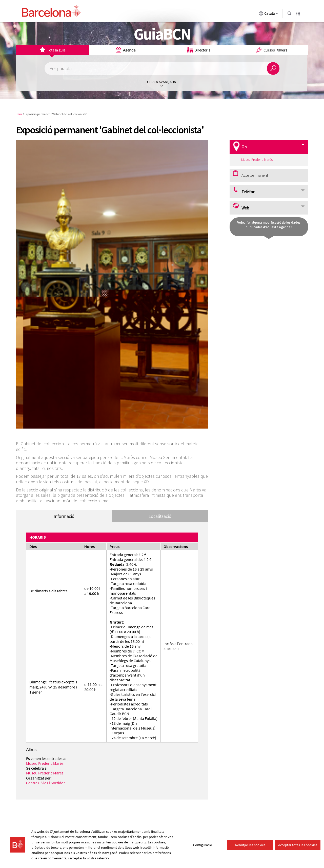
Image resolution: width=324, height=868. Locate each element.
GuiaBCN (162, 34)
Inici (19, 114)
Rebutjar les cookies (250, 845)
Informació (64, 516)
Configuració (203, 845)
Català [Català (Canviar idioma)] (269, 14)
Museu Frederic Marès (45, 763)
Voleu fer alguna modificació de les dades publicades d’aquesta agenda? (269, 225)
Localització (160, 516)
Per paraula (61, 69)
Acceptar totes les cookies (298, 845)
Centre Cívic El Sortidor (45, 783)
